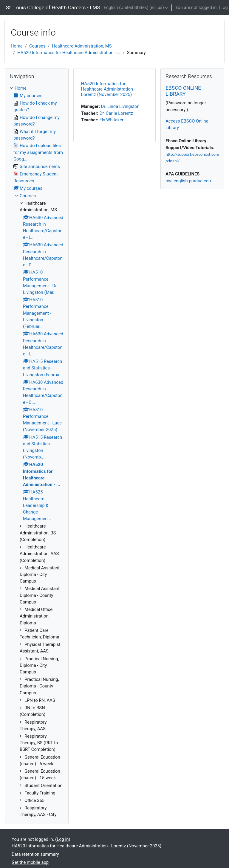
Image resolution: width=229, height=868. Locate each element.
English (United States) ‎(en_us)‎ (134, 7)
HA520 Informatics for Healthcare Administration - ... (69, 53)
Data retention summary (35, 854)
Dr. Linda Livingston (120, 106)
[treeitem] (37, 451)
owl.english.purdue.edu (188, 181)
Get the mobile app (30, 862)
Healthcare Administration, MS (82, 46)
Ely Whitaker (111, 120)
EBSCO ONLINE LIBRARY (183, 91)
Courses (37, 46)
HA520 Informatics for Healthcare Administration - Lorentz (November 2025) (108, 89)
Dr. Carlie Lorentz (116, 113)
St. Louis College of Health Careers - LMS (53, 7)
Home (17, 46)
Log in (63, 839)
